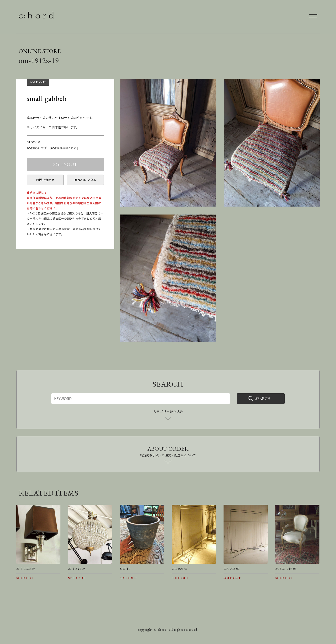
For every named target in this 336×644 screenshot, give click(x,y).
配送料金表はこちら (64, 148)
